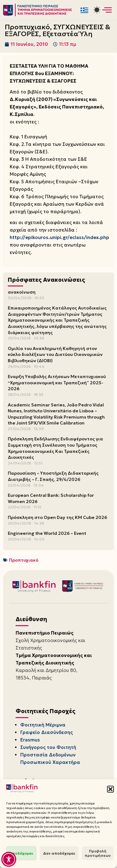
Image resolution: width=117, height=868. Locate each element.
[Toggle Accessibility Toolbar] (9, 859)
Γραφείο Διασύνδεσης (46, 732)
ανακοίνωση (22, 292)
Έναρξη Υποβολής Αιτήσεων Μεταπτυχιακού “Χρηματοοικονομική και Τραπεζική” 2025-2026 (57, 383)
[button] (110, 789)
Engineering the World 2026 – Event (47, 533)
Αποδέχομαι (21, 853)
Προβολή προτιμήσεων (98, 853)
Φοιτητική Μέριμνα (43, 725)
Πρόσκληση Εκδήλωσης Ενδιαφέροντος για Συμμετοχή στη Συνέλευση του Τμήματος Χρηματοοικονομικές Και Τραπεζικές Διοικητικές (55, 448)
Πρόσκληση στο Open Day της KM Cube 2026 (57, 517)
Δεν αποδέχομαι (59, 853)
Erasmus (30, 740)
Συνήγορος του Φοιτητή (48, 747)
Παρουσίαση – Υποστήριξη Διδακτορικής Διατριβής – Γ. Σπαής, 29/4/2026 (53, 476)
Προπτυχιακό (24, 560)
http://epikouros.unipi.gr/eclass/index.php (59, 237)
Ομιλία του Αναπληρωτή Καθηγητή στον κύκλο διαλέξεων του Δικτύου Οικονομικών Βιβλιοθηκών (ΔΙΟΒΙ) (55, 355)
